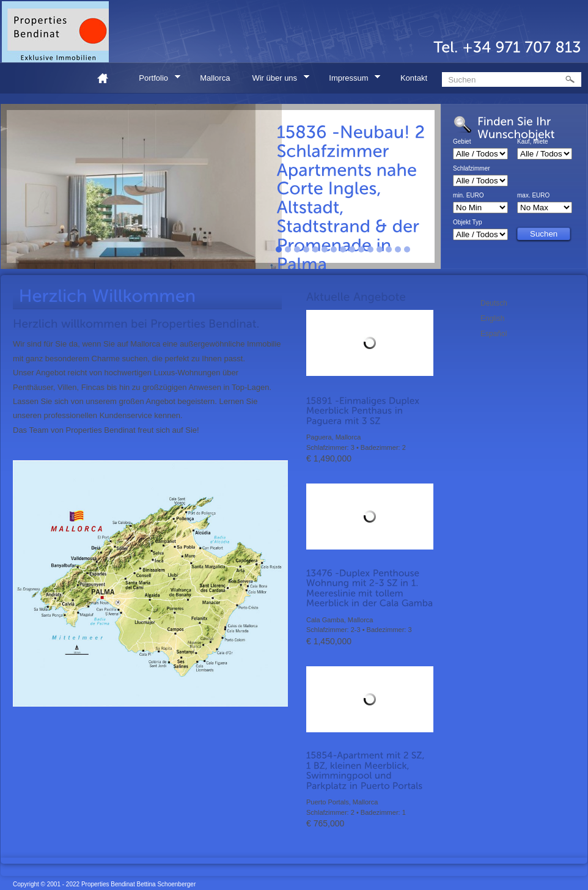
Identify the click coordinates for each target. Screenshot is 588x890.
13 (389, 249)
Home (108, 78)
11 (370, 249)
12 (380, 249)
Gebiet (462, 142)
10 (361, 249)
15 (407, 249)
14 (398, 249)
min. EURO (469, 196)
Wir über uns (276, 80)
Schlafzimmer (472, 169)
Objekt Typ (468, 223)
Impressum (351, 80)
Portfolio (155, 80)
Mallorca (215, 78)
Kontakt (414, 78)
